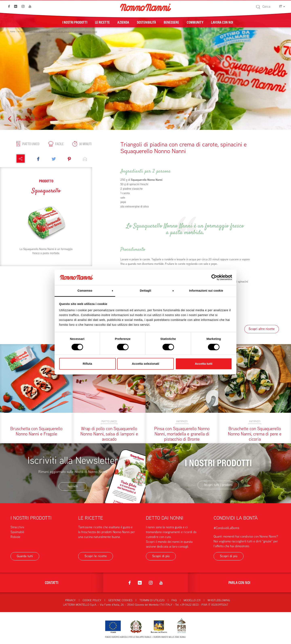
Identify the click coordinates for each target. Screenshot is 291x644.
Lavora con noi (222, 22)
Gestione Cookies (120, 600)
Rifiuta (87, 364)
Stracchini (17, 527)
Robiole (15, 537)
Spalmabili (17, 532)
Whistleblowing (219, 600)
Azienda (123, 22)
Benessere (171, 22)
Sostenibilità (146, 22)
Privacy (70, 600)
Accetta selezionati (145, 364)
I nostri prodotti (75, 22)
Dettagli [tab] (145, 291)
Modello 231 (192, 600)
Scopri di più (161, 556)
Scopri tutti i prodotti (218, 485)
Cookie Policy (92, 600)
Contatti (52, 582)
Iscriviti (73, 486)
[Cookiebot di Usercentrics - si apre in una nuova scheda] (214, 277)
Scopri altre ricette (262, 329)
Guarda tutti (25, 556)
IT (282, 6)
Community (195, 22)
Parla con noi (239, 582)
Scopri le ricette (96, 556)
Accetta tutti (204, 364)
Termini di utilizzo (152, 600)
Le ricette (102, 22)
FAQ (174, 600)
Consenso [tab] (85, 291)
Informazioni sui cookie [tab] (206, 291)
